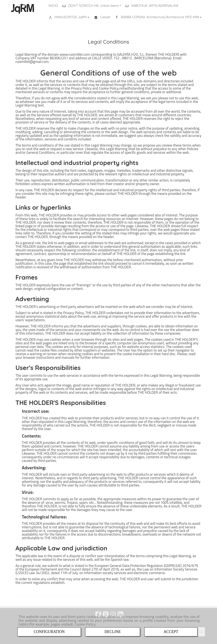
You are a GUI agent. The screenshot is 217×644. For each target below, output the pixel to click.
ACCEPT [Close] (171, 632)
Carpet (102, 17)
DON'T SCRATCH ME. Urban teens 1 (92, 6)
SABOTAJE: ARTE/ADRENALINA (152, 6)
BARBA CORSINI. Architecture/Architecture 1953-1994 (159, 17)
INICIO (53, 6)
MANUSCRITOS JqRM (69, 17)
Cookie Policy (85, 624)
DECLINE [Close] (113, 632)
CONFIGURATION (49, 632)
